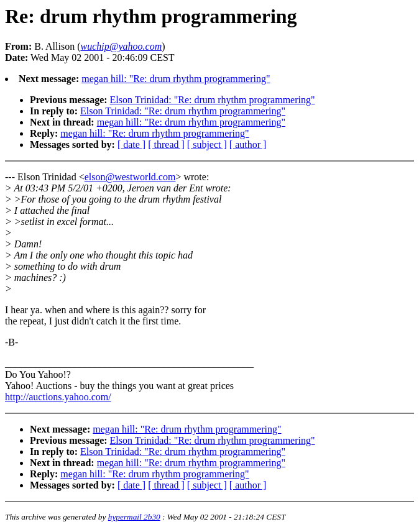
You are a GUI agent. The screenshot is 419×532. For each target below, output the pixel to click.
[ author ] (248, 144)
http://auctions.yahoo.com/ (58, 397)
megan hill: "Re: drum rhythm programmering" (176, 79)
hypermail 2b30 (134, 517)
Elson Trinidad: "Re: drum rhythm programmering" (213, 100)
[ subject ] (207, 144)
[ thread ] (166, 144)
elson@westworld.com (130, 177)
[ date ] (131, 144)
